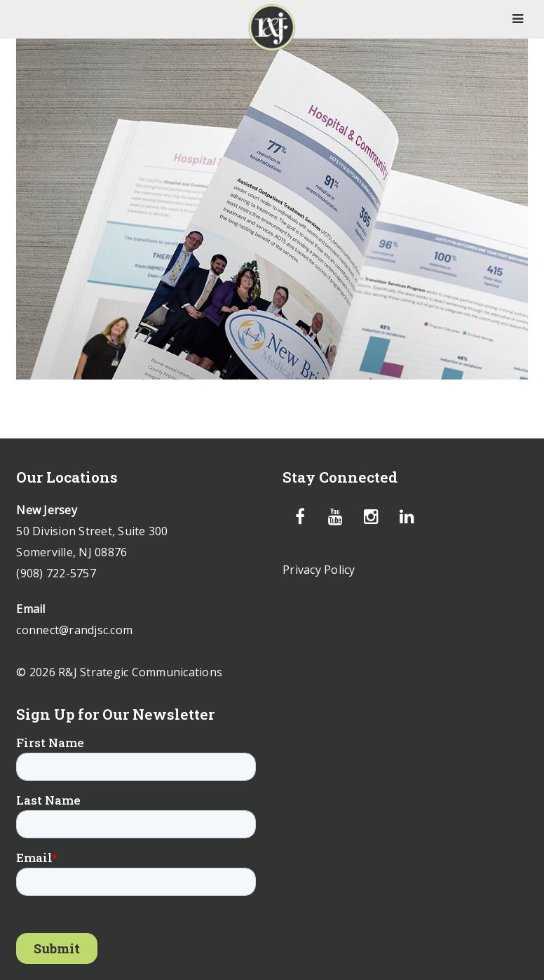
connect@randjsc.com (74, 630)
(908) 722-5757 (56, 573)
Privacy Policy (319, 570)
